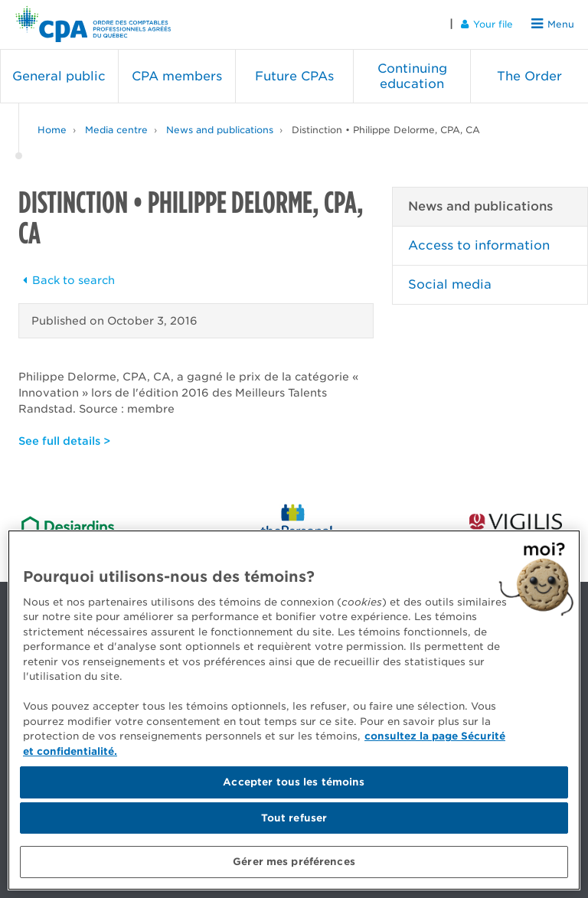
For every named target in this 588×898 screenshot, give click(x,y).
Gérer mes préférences (294, 862)
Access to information (479, 245)
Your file (487, 24)
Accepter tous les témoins (294, 782)
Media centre (116, 130)
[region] (294, 710)
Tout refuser (294, 818)
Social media (450, 284)
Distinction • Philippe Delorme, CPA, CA (386, 130)
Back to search (67, 280)
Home (52, 130)
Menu (553, 24)
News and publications (220, 130)
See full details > (64, 441)
